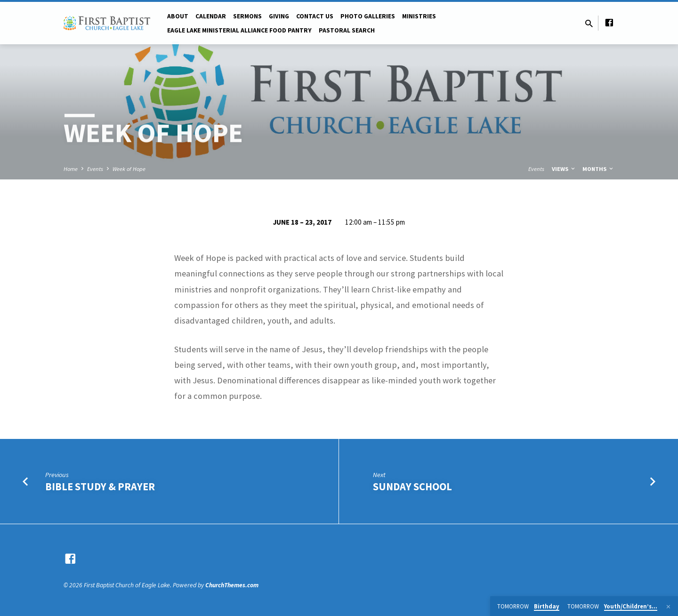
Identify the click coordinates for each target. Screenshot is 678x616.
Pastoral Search (347, 30)
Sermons (247, 16)
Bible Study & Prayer (100, 486)
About (178, 16)
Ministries (419, 16)
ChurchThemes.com (232, 585)
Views (564, 169)
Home (71, 169)
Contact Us (315, 16)
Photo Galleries (368, 16)
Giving (279, 16)
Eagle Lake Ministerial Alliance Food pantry (239, 30)
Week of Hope (129, 169)
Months (598, 169)
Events (95, 169)
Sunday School (412, 486)
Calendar (211, 16)
